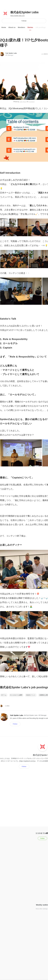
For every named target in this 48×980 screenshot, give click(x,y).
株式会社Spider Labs (24, 12)
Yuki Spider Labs (11, 53)
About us (12, 27)
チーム (4, 695)
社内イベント (31, 695)
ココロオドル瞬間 (17, 695)
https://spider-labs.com (18, 16)
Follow (24, 21)
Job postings (41, 27)
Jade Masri (23, 102)
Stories (30, 27)
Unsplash (32, 102)
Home (4, 27)
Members (21, 27)
